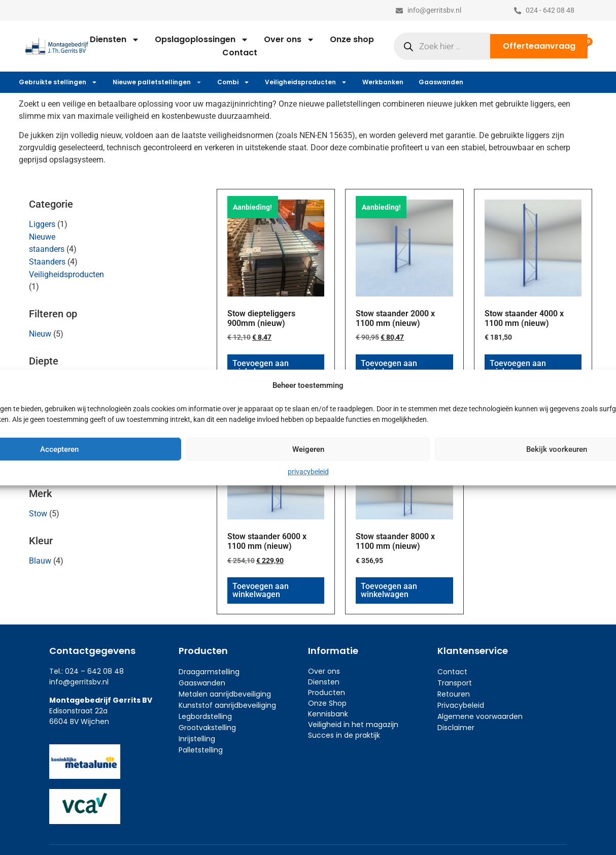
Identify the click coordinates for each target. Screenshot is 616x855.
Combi (233, 82)
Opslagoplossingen (202, 40)
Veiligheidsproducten (306, 82)
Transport (455, 683)
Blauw (40, 561)
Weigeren (308, 449)
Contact (240, 53)
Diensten (115, 40)
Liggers (42, 224)
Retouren (454, 694)
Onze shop (352, 39)
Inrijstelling (197, 739)
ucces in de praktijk (346, 735)
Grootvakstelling (207, 728)
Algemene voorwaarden (480, 716)
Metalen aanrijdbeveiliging (225, 694)
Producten (327, 693)
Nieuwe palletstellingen (157, 82)
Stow (38, 514)
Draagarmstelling (209, 672)
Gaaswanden (441, 82)
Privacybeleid (461, 705)
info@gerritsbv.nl (79, 682)
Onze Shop (327, 703)
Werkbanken (383, 82)
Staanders (47, 262)
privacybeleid (308, 472)
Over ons (289, 40)
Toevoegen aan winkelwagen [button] (261, 367)
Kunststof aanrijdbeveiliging (227, 705)
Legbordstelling (205, 716)
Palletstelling (201, 750)
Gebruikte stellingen (58, 82)
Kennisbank (328, 714)
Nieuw (40, 334)
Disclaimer (456, 728)
